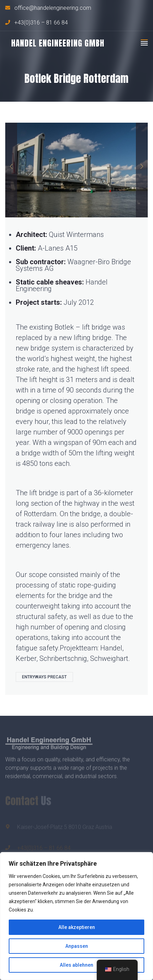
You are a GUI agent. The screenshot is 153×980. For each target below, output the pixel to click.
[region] (76, 916)
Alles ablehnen (76, 965)
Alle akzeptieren (77, 927)
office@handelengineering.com (53, 8)
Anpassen (77, 946)
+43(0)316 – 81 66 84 (41, 23)
